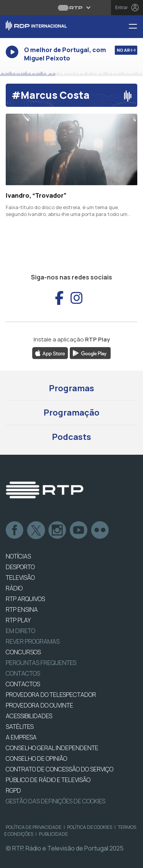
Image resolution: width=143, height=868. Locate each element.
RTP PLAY (18, 620)
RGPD (13, 790)
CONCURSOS (23, 652)
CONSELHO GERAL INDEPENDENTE (52, 748)
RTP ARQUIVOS (25, 599)
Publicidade (53, 834)
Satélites (20, 727)
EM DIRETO (20, 631)
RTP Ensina (22, 609)
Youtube (79, 530)
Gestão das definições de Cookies (55, 801)
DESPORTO (20, 567)
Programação (71, 413)
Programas (71, 388)
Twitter (36, 530)
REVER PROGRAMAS (33, 641)
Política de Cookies (90, 827)
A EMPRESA (21, 737)
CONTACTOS (23, 684)
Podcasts (71, 437)
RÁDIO (14, 588)
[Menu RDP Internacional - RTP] (136, 27)
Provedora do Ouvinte (39, 705)
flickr (100, 530)
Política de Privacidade (34, 827)
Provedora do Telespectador (51, 695)
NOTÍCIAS (18, 556)
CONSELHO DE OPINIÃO (36, 759)
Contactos (23, 673)
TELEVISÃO (20, 578)
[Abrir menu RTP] (71, 8)
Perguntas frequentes (41, 663)
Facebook (15, 530)
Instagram (58, 530)
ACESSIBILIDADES (29, 716)
